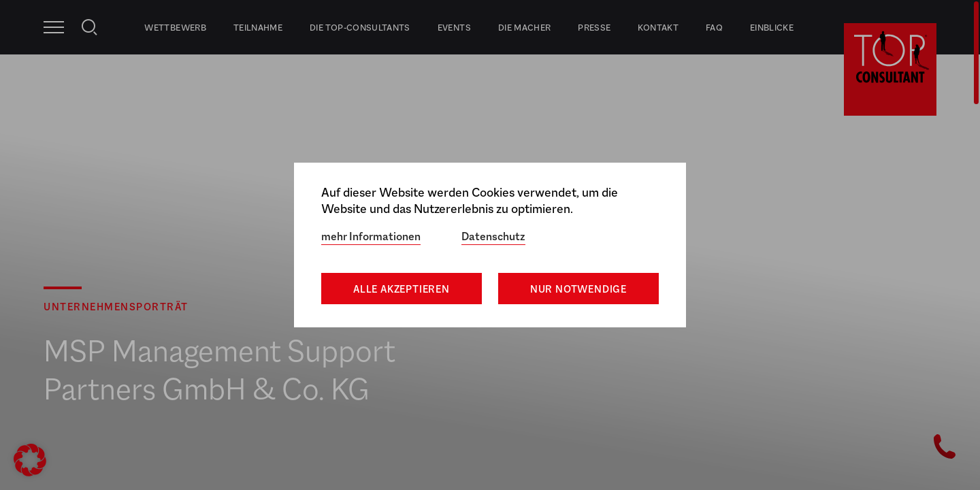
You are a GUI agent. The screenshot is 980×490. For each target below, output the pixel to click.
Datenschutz (493, 236)
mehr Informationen (371, 236)
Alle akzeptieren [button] (402, 289)
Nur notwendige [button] (578, 289)
